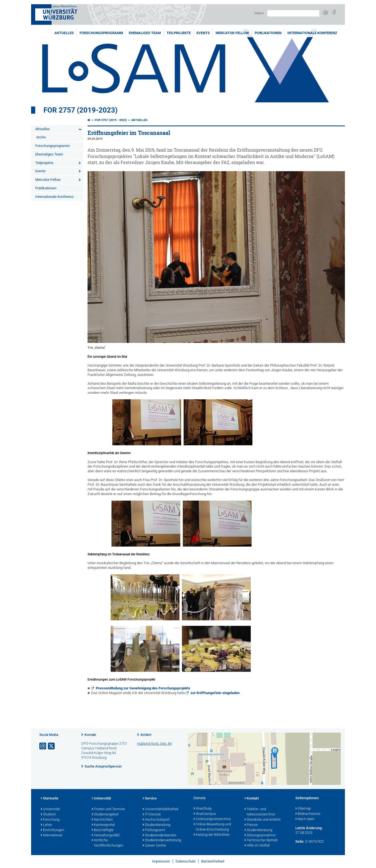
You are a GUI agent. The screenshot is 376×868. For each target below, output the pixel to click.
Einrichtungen (52, 830)
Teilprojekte (179, 33)
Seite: (300, 841)
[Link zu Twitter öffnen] (52, 746)
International (51, 836)
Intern (259, 13)
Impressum (161, 861)
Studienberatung (156, 825)
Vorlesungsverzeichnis (212, 819)
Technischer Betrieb (261, 840)
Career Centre (154, 846)
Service (150, 799)
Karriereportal (103, 825)
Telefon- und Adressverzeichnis (260, 812)
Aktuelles (64, 33)
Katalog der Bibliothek (211, 835)
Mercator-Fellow (232, 33)
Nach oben (305, 819)
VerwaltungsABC (106, 836)
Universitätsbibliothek (160, 809)
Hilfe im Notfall (257, 846)
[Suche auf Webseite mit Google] (293, 13)
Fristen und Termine (108, 809)
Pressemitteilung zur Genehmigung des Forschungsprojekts (143, 688)
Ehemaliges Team (145, 33)
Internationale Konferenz (312, 33)
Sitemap (303, 809)
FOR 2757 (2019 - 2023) (111, 120)
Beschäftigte (103, 830)
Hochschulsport (156, 820)
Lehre (46, 825)
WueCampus (205, 814)
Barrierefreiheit (213, 861)
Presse (251, 825)
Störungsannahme (260, 836)
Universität (50, 809)
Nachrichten (102, 820)
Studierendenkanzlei (159, 836)
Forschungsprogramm (101, 33)
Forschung (50, 820)
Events (203, 33)
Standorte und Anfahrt (262, 820)
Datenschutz (186, 861)
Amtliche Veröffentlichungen (107, 843)
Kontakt (90, 735)
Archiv (41, 137)
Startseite (50, 799)
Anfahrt (146, 735)
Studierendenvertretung (162, 840)
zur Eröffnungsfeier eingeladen (215, 693)
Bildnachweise (308, 814)
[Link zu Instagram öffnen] (43, 746)
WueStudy (203, 809)
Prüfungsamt (154, 830)
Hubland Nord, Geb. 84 (154, 743)
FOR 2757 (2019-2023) (81, 110)
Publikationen (268, 33)
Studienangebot (105, 815)
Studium (48, 815)
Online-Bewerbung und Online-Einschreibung (212, 827)
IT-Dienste (152, 815)
